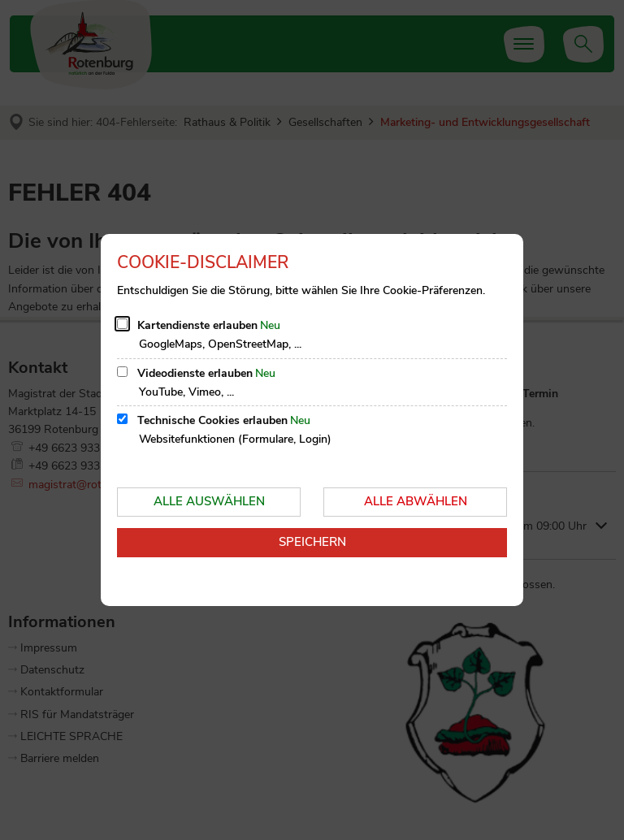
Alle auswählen (209, 501)
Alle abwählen (416, 501)
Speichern (312, 542)
